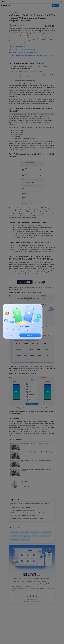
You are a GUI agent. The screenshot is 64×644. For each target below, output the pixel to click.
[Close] (6, 306)
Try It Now (30, 335)
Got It (11, 335)
